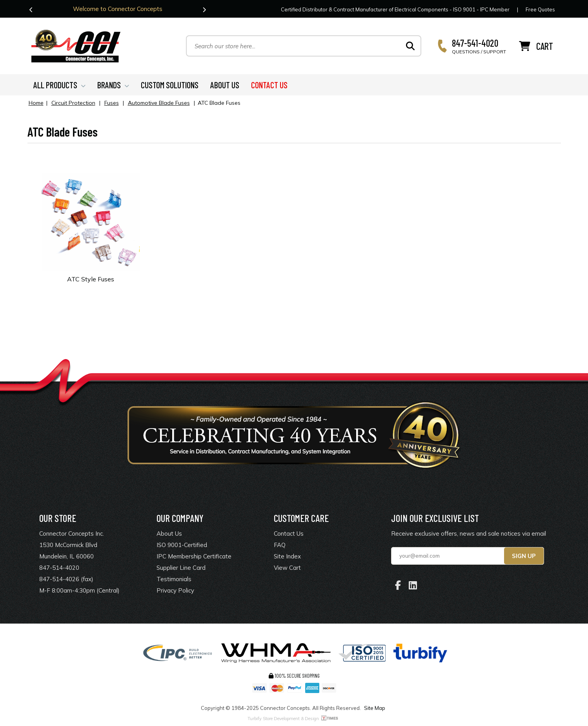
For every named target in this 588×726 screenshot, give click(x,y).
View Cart (287, 568)
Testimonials (174, 579)
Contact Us (289, 534)
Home (36, 103)
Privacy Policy (175, 590)
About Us (169, 534)
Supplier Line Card (181, 568)
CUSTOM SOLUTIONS (170, 85)
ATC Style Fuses (91, 279)
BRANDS (113, 85)
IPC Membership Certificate (194, 556)
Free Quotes (540, 9)
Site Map (375, 708)
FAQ (280, 545)
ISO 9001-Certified (182, 545)
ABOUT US (225, 85)
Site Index (287, 556)
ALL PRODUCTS (59, 85)
